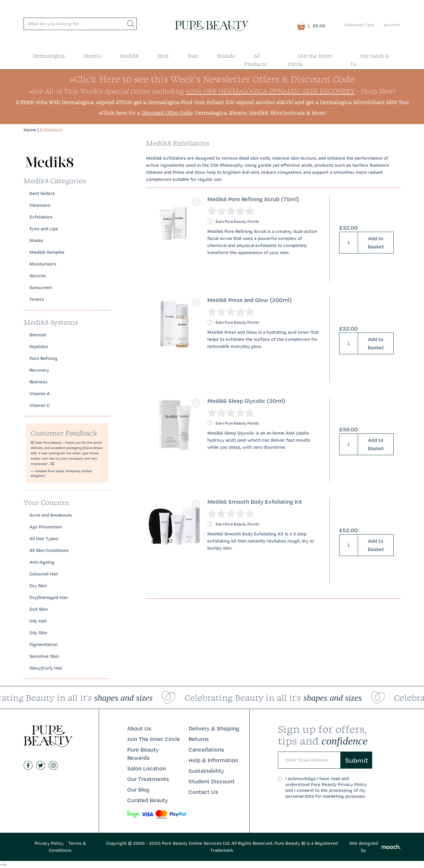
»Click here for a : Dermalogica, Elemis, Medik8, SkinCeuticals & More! (212, 113)
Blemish (38, 335)
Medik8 (129, 56)
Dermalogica (49, 56)
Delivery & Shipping (214, 728)
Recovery (39, 370)
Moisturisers (43, 264)
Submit (357, 760)
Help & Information (213, 760)
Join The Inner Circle (154, 739)
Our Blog (138, 789)
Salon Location (146, 768)
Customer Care (359, 25)
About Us (139, 728)
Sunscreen (41, 287)
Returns (199, 739)
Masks (36, 240)
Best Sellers (42, 193)
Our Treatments (148, 779)
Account (392, 25)
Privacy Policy (49, 843)
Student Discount (212, 781)
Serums (38, 276)
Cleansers (40, 205)
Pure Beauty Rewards (143, 754)
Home (30, 130)
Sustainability (206, 771)
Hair (193, 56)
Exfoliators (51, 130)
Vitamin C (40, 405)
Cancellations (206, 750)
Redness (38, 382)
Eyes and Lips (44, 229)
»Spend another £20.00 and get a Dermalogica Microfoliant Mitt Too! (322, 102)
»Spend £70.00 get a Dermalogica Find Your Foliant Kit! (165, 102)
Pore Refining (44, 358)
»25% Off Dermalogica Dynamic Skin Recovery (270, 91)
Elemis (92, 56)
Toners (37, 299)
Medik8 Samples (47, 252)
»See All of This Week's (89, 91)
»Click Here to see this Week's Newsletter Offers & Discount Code (212, 79)
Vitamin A (40, 394)
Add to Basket (376, 242)
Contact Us (203, 792)
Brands (226, 56)
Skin (163, 56)
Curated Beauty (148, 800)
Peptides (39, 347)
